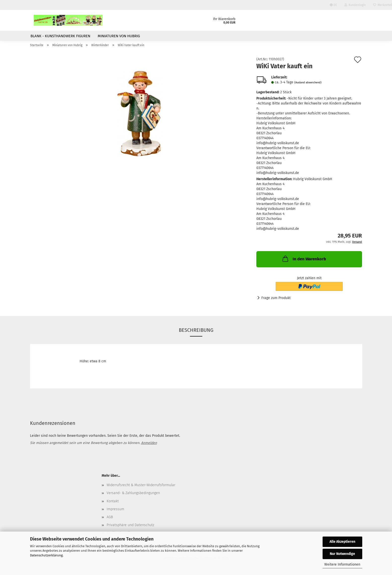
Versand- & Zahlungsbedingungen (133, 496)
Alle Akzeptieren (342, 542)
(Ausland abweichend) (308, 85)
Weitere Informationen (342, 564)
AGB (110, 520)
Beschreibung (196, 333)
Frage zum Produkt (276, 301)
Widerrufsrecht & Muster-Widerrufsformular (141, 488)
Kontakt (113, 504)
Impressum (115, 512)
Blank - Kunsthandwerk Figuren (60, 36)
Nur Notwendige (342, 554)
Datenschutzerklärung (46, 555)
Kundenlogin (355, 5)
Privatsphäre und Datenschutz (130, 528)
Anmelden (149, 446)
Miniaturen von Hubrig (119, 36)
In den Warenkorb (304, 262)
